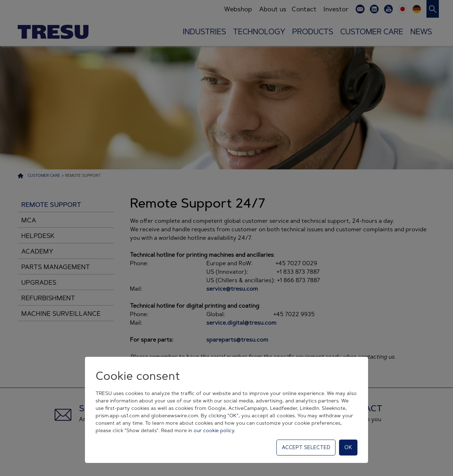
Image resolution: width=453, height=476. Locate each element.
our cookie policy (214, 430)
